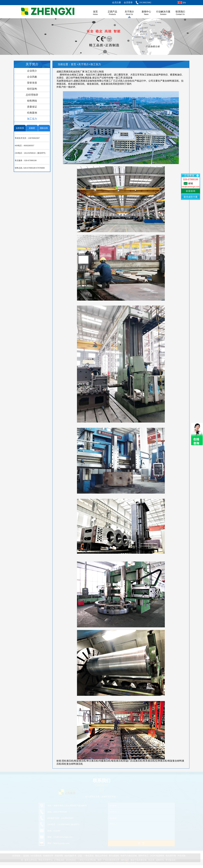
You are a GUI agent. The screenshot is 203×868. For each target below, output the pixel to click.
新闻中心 (146, 12)
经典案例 (32, 113)
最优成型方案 (191, 197)
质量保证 (32, 107)
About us (129, 14)
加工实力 (32, 119)
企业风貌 (32, 77)
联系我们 (180, 12)
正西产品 (112, 12)
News (146, 14)
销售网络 (32, 101)
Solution (163, 14)
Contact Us (180, 14)
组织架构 (32, 89)
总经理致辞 (32, 95)
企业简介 (32, 71)
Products (112, 14)
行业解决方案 (163, 12)
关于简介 (129, 12)
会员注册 (117, 2)
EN (184, 3)
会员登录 (128, 2)
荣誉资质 (32, 83)
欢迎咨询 (191, 191)
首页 (74, 64)
